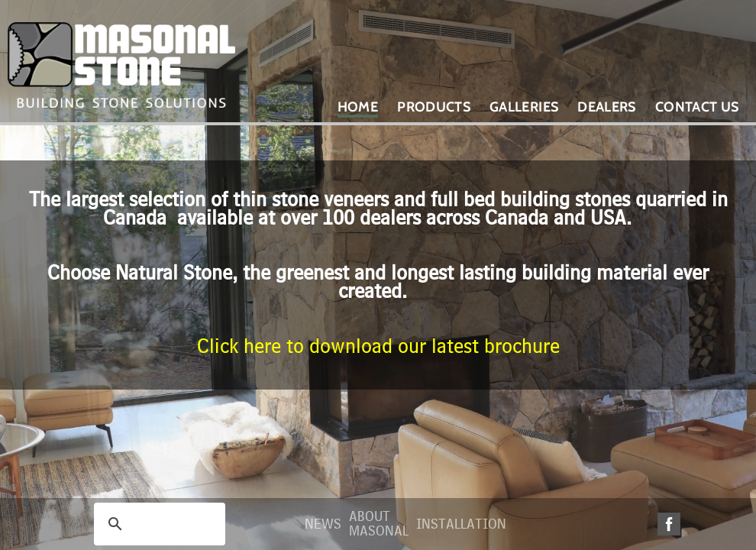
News (323, 524)
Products (434, 107)
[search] (157, 524)
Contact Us (697, 107)
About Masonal (379, 524)
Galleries (524, 107)
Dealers (607, 107)
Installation (461, 524)
